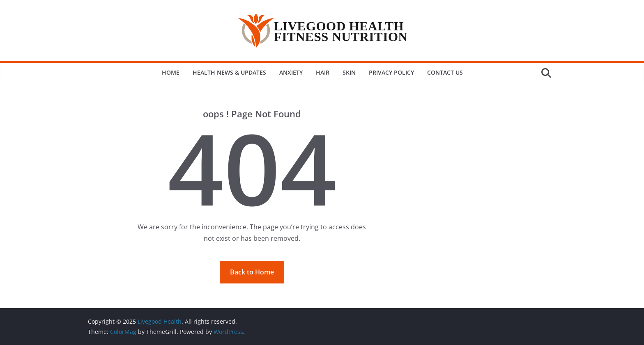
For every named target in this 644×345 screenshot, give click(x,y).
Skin (349, 72)
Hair (323, 72)
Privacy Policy (391, 72)
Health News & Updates (229, 72)
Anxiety (291, 72)
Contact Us (445, 72)
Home (171, 72)
